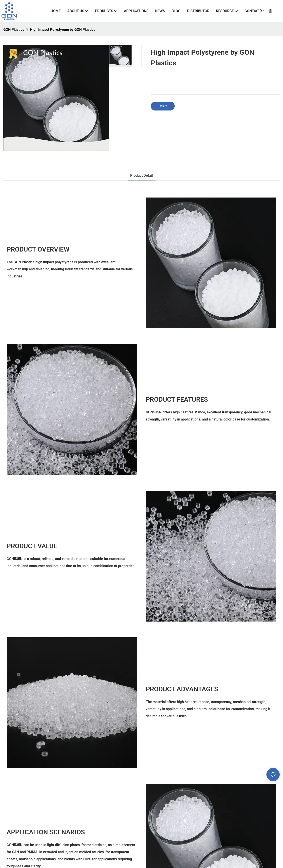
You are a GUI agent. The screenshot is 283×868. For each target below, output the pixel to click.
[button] (261, 11)
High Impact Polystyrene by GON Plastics (63, 30)
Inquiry (163, 106)
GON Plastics (14, 30)
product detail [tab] (141, 175)
